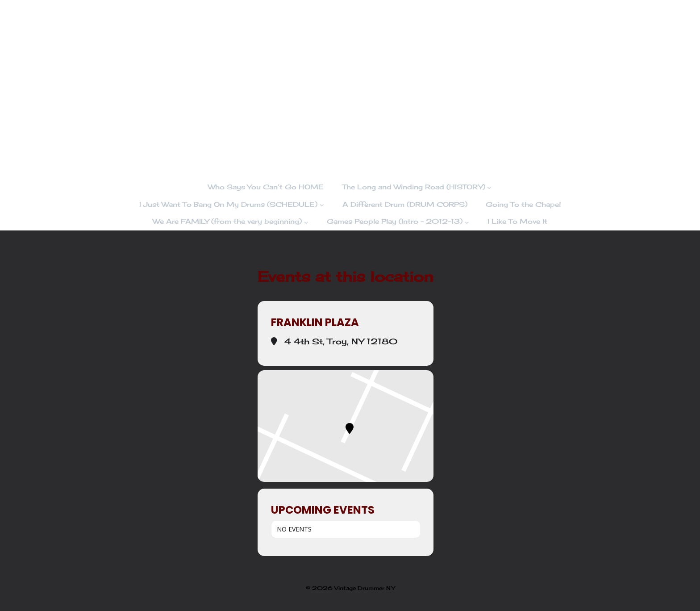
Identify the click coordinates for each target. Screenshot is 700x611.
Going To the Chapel (523, 204)
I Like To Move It (517, 221)
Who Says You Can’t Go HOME (266, 187)
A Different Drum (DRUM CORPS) (405, 204)
